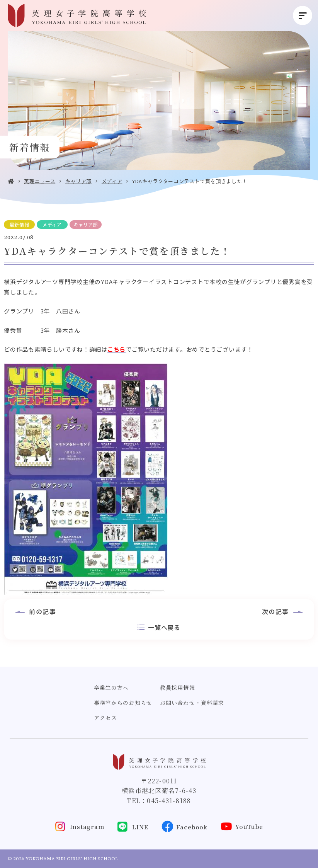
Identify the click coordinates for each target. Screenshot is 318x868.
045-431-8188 (169, 801)
